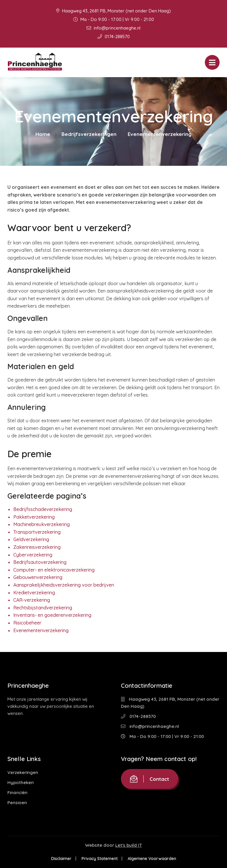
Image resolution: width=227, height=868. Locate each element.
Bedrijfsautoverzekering (40, 562)
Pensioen (17, 803)
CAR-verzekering (32, 600)
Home (43, 134)
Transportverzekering (37, 532)
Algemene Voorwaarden (152, 859)
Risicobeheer (27, 623)
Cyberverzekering (33, 555)
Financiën (17, 792)
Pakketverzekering (34, 517)
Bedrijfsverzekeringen (89, 134)
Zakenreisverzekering (37, 547)
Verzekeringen (23, 772)
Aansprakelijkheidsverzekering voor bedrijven (64, 585)
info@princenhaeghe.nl (113, 28)
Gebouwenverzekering (38, 577)
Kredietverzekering (34, 593)
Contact (150, 779)
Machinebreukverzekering (42, 524)
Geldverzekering (31, 539)
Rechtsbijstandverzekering (43, 608)
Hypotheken (21, 782)
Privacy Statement (100, 859)
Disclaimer (61, 859)
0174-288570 (114, 36)
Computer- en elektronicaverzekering (54, 570)
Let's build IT (129, 845)
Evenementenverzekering (41, 630)
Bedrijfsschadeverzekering (43, 509)
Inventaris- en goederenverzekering (52, 615)
